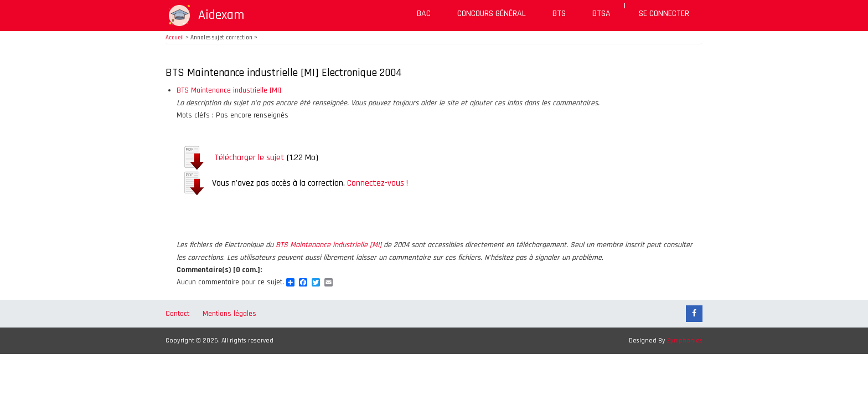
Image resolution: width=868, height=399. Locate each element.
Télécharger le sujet (249, 158)
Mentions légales (229, 314)
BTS (559, 14)
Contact (177, 314)
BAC (424, 14)
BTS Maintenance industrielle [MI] (229, 90)
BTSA (601, 14)
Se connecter (664, 14)
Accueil (175, 38)
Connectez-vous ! (378, 183)
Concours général (492, 14)
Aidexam (221, 15)
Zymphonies (685, 341)
